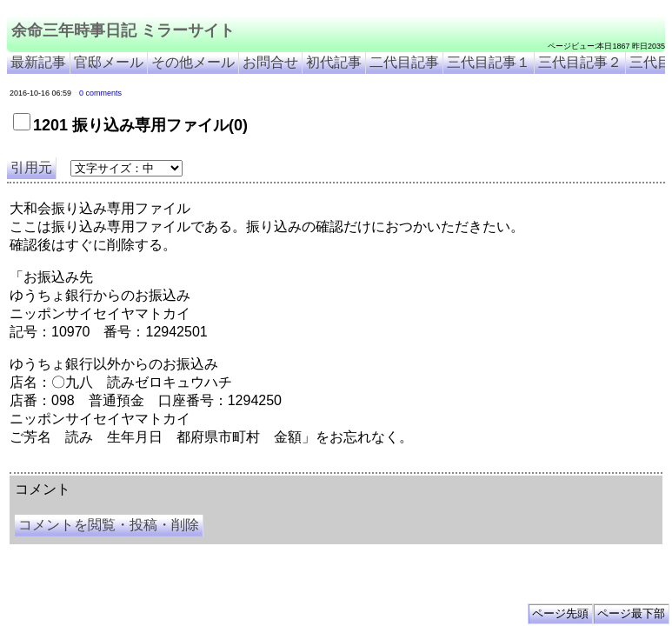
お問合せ (270, 62)
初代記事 (334, 62)
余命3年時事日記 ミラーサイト (301, 466)
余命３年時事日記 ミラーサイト (186, 466)
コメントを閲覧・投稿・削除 (109, 525)
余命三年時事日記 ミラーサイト (123, 30)
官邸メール (109, 62)
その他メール (193, 62)
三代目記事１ (489, 62)
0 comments (100, 93)
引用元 (31, 167)
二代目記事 (404, 62)
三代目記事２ (580, 62)
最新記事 (38, 62)
